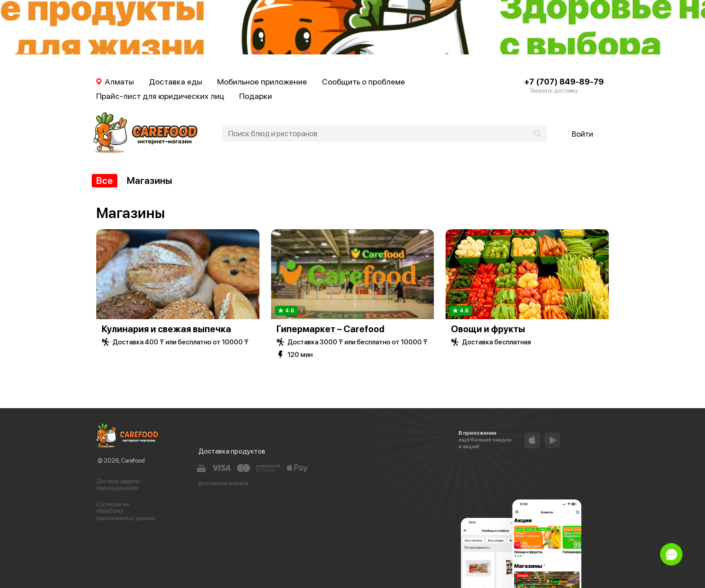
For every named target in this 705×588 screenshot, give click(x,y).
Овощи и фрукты (488, 329)
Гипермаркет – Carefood (330, 329)
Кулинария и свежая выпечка (166, 329)
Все (105, 180)
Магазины (149, 180)
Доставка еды (176, 82)
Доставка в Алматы (223, 483)
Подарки (256, 96)
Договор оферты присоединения (118, 485)
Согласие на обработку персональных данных (126, 511)
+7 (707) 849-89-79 (564, 82)
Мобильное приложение (262, 82)
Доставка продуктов (232, 451)
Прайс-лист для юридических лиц (160, 96)
